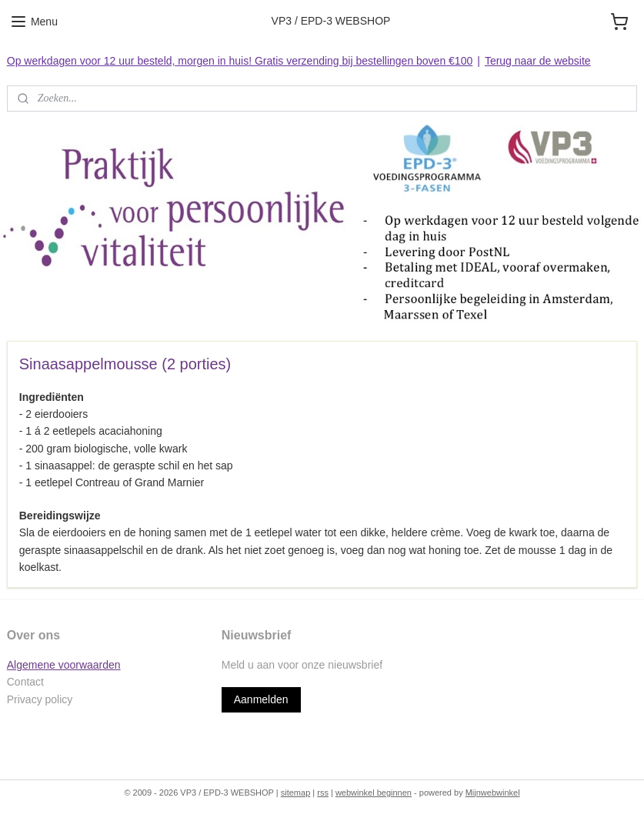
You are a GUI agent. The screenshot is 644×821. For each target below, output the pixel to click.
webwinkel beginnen (374, 793)
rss (323, 793)
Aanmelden (261, 699)
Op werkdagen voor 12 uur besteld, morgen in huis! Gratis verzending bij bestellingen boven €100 (240, 61)
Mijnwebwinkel (493, 793)
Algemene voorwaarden (64, 665)
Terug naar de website (538, 61)
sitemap (296, 793)
